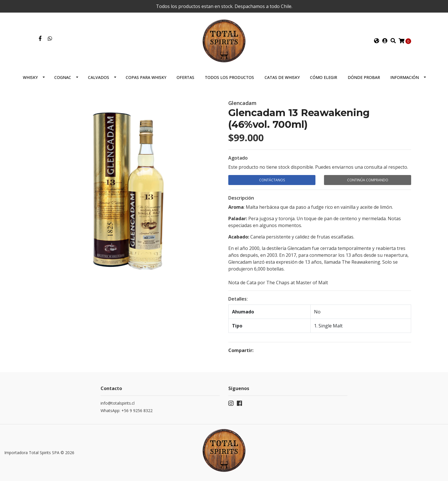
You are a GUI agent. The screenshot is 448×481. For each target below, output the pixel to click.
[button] (377, 41)
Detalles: (238, 299)
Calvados (99, 77)
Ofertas (185, 77)
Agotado (238, 158)
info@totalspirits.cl (118, 403)
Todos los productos (229, 77)
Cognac (63, 77)
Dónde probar (364, 77)
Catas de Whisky (282, 77)
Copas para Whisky (146, 77)
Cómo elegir (324, 77)
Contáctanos (272, 180)
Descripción (241, 198)
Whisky (30, 77)
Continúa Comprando (368, 180)
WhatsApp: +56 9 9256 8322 (127, 411)
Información (405, 77)
